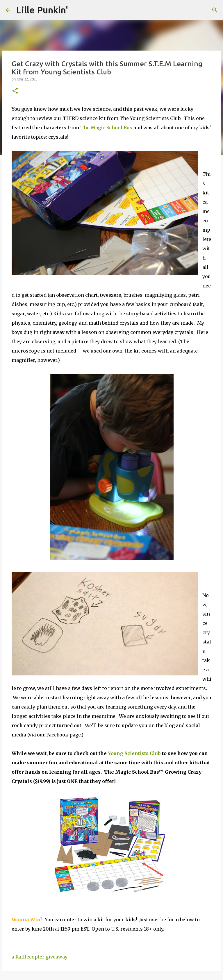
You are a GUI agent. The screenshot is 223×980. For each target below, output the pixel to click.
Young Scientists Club (134, 753)
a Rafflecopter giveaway (40, 957)
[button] (15, 91)
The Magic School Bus (106, 128)
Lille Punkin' (42, 10)
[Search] (215, 10)
